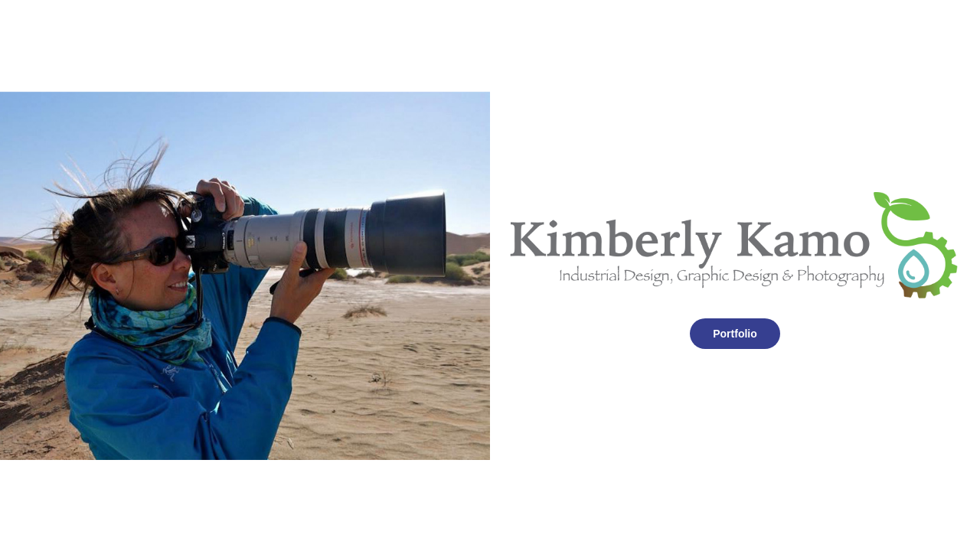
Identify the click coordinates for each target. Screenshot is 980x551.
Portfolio (735, 334)
